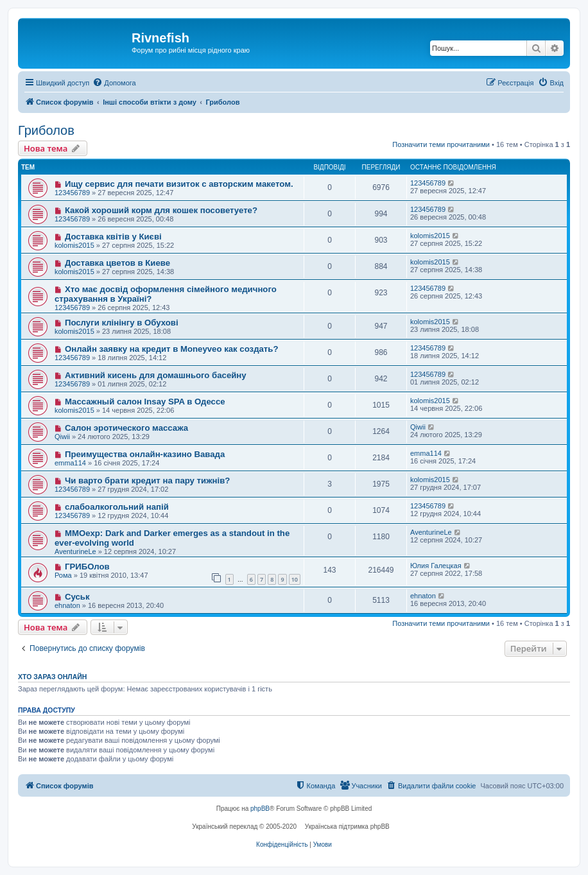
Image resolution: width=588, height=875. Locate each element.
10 (295, 579)
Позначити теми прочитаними (441, 144)
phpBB (260, 809)
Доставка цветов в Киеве (117, 263)
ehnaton (67, 605)
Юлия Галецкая (436, 566)
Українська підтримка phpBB (347, 827)
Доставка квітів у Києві (113, 237)
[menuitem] (114, 83)
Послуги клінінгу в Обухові (122, 323)
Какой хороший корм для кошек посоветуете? (161, 210)
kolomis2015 (74, 245)
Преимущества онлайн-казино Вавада (145, 454)
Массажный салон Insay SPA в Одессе (145, 402)
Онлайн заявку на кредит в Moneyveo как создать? (172, 349)
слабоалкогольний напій (117, 507)
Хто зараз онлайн (52, 677)
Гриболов (46, 130)
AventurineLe (75, 551)
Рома (63, 575)
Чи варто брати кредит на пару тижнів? (147, 481)
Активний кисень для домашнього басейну (156, 375)
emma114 (70, 463)
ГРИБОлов (87, 567)
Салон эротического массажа (126, 428)
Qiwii (62, 437)
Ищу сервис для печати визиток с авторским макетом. (179, 184)
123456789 (72, 193)
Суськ (77, 597)
